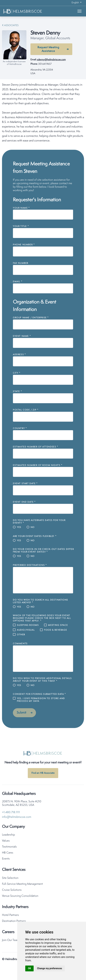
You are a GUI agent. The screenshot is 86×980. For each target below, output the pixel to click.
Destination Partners (14, 921)
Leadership (8, 835)
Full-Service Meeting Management (22, 884)
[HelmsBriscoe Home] (23, 11)
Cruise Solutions (12, 890)
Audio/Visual (26, 630)
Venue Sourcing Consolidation (20, 896)
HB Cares (8, 853)
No (33, 527)
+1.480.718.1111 (11, 812)
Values (6, 841)
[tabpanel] (43, 113)
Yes (19, 527)
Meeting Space (58, 625)
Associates (11, 26)
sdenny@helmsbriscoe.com (51, 60)
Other (21, 635)
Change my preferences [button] (49, 968)
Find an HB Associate (43, 773)
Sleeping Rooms (28, 625)
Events (6, 859)
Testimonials (9, 847)
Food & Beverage (55, 630)
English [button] (76, 3)
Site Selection (10, 878)
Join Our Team (10, 940)
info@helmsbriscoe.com (17, 817)
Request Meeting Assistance (48, 49)
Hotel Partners (10, 915)
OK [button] (30, 968)
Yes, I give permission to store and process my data (41, 700)
